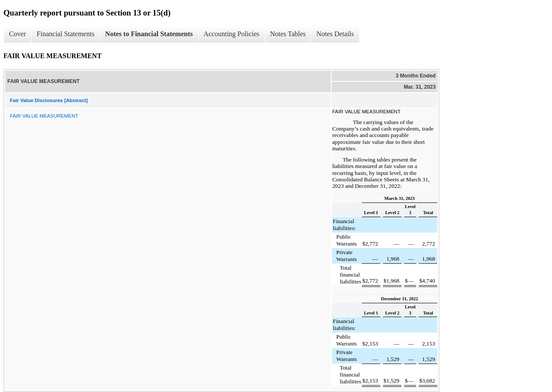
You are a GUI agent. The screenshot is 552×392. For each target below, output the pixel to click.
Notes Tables (288, 34)
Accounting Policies (231, 34)
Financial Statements (66, 34)
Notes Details (335, 34)
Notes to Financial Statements (149, 34)
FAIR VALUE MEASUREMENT (44, 116)
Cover (17, 34)
